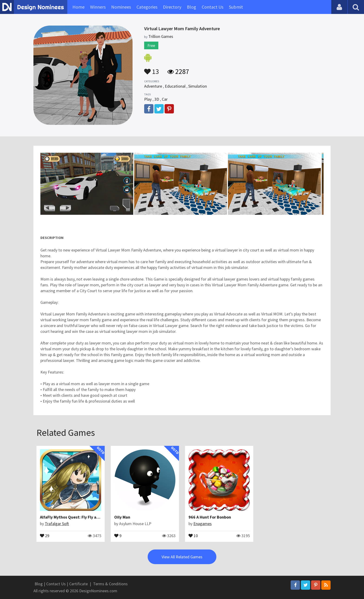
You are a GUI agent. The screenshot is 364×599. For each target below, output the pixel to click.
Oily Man (122, 517)
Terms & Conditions (110, 584)
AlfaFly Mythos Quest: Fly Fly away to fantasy (82, 517)
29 (45, 535)
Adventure (153, 86)
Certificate (78, 584)
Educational (175, 86)
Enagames (203, 524)
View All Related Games (182, 557)
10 (193, 535)
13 (152, 69)
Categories (147, 7)
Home (78, 7)
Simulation (198, 86)
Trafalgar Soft (57, 524)
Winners (98, 7)
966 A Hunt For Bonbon (210, 517)
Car (165, 99)
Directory (172, 7)
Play (148, 99)
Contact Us (213, 7)
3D (157, 99)
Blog (192, 7)
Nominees (121, 7)
